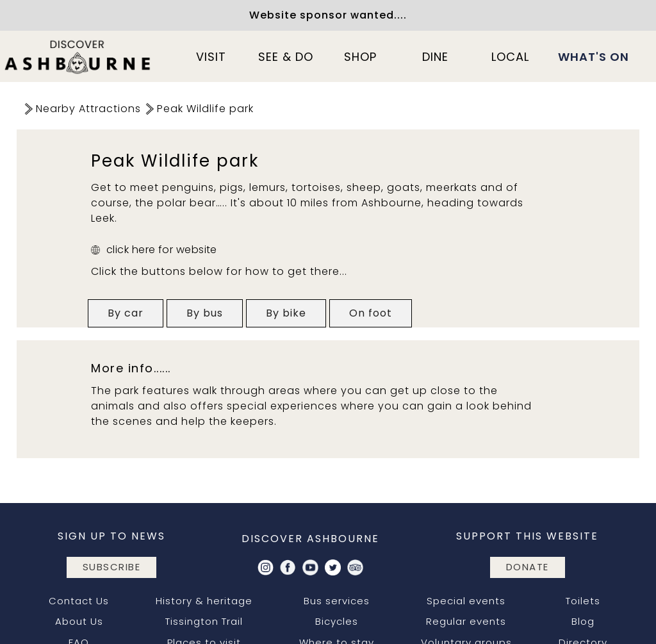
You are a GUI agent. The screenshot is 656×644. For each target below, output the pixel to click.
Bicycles (337, 621)
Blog (583, 621)
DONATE (528, 567)
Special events (466, 601)
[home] (78, 56)
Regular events (466, 621)
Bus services (337, 601)
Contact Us (79, 601)
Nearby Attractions (88, 109)
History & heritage (204, 601)
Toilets (583, 601)
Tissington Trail (204, 621)
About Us (79, 621)
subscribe (112, 567)
